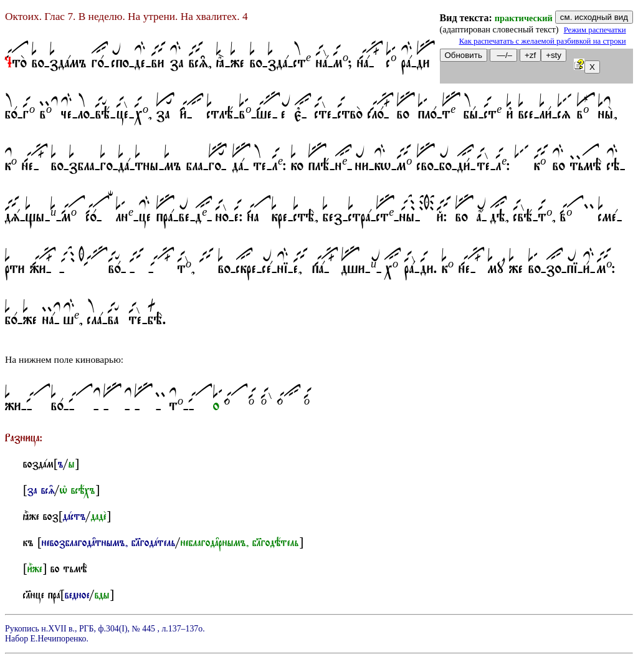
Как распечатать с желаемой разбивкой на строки (543, 41)
